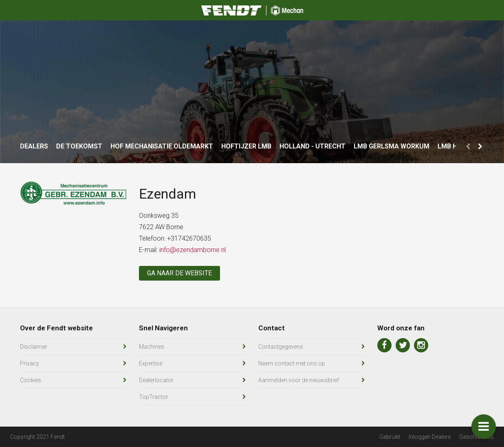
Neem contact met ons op (292, 363)
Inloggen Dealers (430, 437)
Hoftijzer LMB (246, 146)
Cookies (31, 380)
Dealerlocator (156, 380)
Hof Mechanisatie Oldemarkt (162, 146)
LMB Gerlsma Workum (392, 146)
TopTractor (154, 397)
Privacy (30, 363)
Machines (152, 347)
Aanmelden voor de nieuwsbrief (299, 380)
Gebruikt (390, 437)
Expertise (151, 363)
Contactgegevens (281, 347)
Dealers (34, 146)
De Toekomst (79, 146)
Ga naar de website (179, 273)
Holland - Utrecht (313, 146)
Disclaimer (34, 347)
